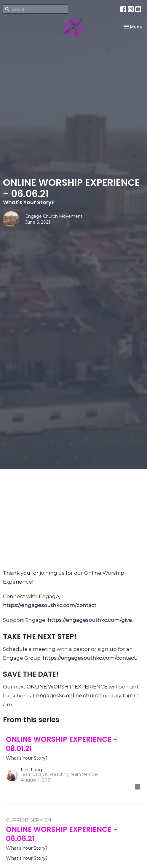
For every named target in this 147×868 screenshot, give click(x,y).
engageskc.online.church (69, 696)
